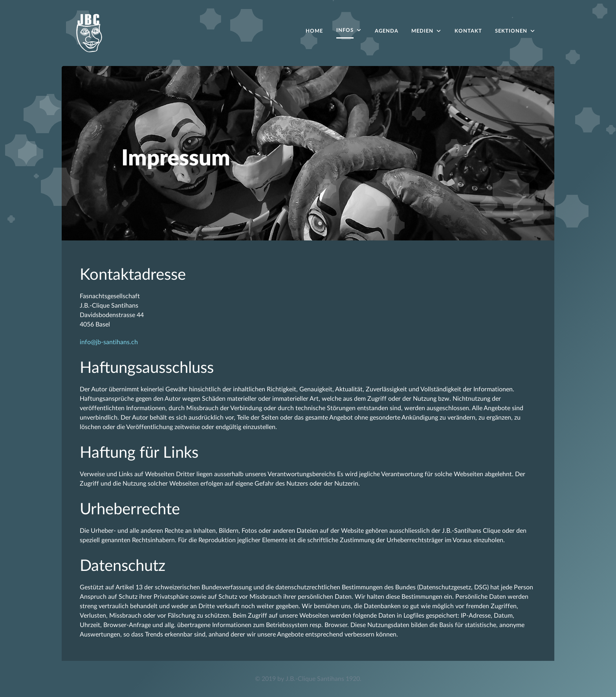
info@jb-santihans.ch (109, 342)
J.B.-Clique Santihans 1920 (323, 679)
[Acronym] (89, 32)
